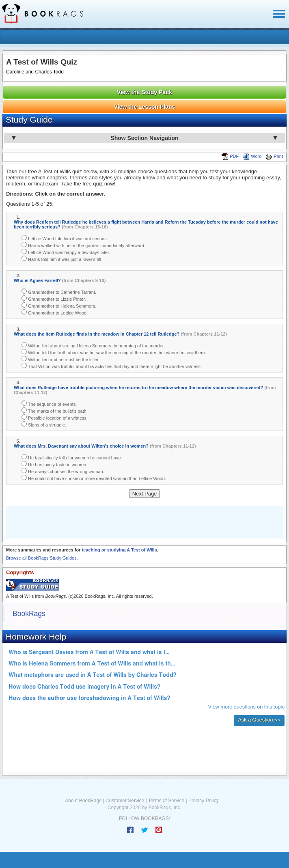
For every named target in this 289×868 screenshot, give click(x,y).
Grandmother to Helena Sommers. (59, 305)
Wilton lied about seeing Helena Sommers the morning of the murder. (93, 345)
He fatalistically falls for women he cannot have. (72, 457)
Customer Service (125, 801)
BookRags (29, 614)
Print (274, 156)
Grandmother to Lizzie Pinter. (54, 298)
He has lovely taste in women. (54, 464)
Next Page (145, 494)
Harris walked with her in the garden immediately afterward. (83, 245)
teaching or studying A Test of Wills (119, 550)
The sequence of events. (49, 404)
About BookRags (83, 801)
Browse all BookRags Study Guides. (42, 558)
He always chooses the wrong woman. (63, 471)
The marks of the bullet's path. (55, 410)
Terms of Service (166, 801)
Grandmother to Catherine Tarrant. (59, 292)
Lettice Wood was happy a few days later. (66, 252)
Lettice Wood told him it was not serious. (65, 238)
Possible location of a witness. (55, 417)
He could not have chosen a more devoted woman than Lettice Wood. (94, 478)
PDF (230, 156)
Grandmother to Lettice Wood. (55, 312)
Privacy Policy (204, 801)
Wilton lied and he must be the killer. (60, 359)
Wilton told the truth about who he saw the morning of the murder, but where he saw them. (114, 352)
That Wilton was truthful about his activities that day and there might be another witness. (112, 366)
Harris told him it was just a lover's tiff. (62, 259)
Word (252, 156)
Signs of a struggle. (44, 424)
